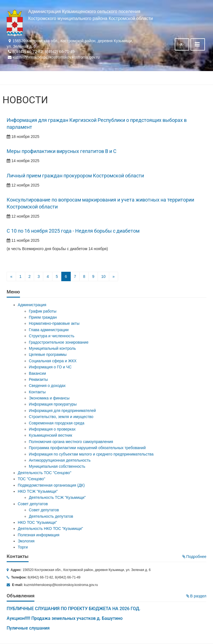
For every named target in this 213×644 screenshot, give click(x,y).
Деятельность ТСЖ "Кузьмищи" (57, 497)
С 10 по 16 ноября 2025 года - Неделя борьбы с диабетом (73, 231)
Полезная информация (39, 535)
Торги (23, 547)
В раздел (196, 596)
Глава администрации (49, 330)
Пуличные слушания (28, 628)
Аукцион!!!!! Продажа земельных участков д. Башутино (65, 618)
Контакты (37, 392)
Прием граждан (43, 317)
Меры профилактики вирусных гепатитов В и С (62, 151)
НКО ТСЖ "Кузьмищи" (38, 491)
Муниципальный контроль (52, 348)
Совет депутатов (33, 504)
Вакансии (37, 373)
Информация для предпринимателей (62, 411)
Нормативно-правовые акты (54, 323)
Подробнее (194, 557)
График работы (43, 311)
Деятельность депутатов (51, 516)
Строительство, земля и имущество (61, 417)
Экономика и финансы (49, 398)
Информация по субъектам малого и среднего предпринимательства (91, 454)
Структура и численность (52, 336)
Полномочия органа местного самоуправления (71, 442)
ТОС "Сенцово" (31, 479)
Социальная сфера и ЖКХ (53, 361)
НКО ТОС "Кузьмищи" (37, 522)
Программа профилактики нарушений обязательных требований (87, 448)
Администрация (32, 305)
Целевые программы (48, 354)
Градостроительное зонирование (59, 342)
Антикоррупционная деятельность (60, 460)
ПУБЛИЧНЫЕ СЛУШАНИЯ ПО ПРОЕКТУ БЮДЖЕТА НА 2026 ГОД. (73, 609)
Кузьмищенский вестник (50, 435)
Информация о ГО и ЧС (50, 367)
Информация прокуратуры (53, 404)
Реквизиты (38, 379)
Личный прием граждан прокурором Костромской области (75, 176)
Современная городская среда (57, 423)
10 (103, 276)
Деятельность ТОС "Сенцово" (45, 473)
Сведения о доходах (47, 386)
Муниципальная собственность (57, 466)
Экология (26, 541)
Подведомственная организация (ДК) (51, 485)
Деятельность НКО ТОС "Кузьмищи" (50, 529)
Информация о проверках (52, 429)
